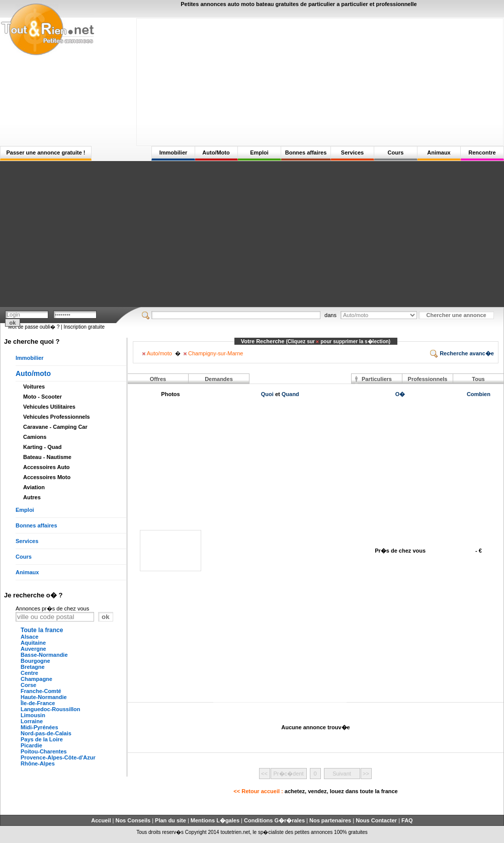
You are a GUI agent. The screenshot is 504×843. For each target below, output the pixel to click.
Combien (479, 394)
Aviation (34, 487)
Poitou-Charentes (44, 751)
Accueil (101, 820)
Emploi (259, 152)
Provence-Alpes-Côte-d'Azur (58, 757)
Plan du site (171, 820)
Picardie (31, 745)
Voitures (34, 387)
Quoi (267, 394)
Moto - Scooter (43, 397)
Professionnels (428, 379)
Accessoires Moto (47, 477)
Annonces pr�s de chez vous (52, 608)
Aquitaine (33, 643)
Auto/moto (33, 373)
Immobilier (174, 152)
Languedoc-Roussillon (51, 709)
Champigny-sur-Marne (213, 353)
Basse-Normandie (44, 655)
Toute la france (42, 630)
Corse (28, 685)
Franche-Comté (41, 691)
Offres (158, 379)
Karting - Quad (42, 447)
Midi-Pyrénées (39, 727)
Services (352, 152)
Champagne (36, 679)
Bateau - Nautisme (47, 457)
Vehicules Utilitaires (49, 407)
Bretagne (33, 667)
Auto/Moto (216, 152)
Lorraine (32, 721)
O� (400, 394)
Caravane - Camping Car (55, 427)
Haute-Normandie (44, 697)
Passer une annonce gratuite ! (46, 152)
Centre (29, 673)
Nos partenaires (330, 820)
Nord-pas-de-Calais (46, 733)
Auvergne (33, 649)
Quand (290, 394)
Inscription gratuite (84, 327)
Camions (35, 437)
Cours (396, 152)
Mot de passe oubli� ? (34, 327)
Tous (478, 379)
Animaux (439, 152)
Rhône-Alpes (38, 763)
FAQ (407, 820)
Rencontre (482, 152)
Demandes (219, 379)
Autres (32, 497)
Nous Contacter (376, 820)
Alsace (29, 637)
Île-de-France (38, 703)
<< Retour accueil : (315, 791)
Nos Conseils (133, 820)
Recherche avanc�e (462, 353)
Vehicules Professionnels (57, 417)
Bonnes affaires (306, 152)
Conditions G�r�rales (274, 820)
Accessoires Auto (47, 467)
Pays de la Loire (42, 739)
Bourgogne (35, 661)
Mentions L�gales (215, 820)
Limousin (33, 715)
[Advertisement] (320, 82)
